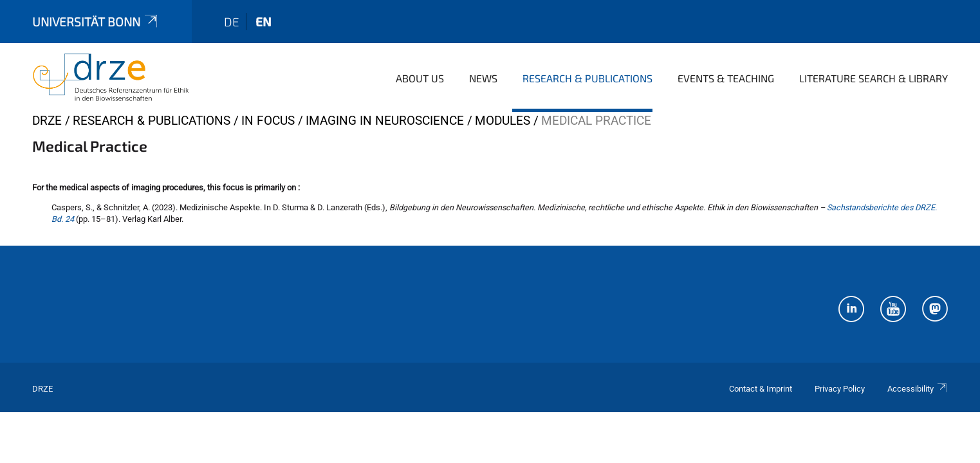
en (263, 22)
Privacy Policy (840, 389)
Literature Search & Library (874, 78)
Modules (503, 121)
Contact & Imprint (761, 389)
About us (420, 78)
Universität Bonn (96, 22)
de (232, 22)
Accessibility (918, 389)
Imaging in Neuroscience (385, 121)
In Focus (268, 121)
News (483, 78)
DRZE (47, 121)
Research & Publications (587, 78)
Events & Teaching (726, 78)
